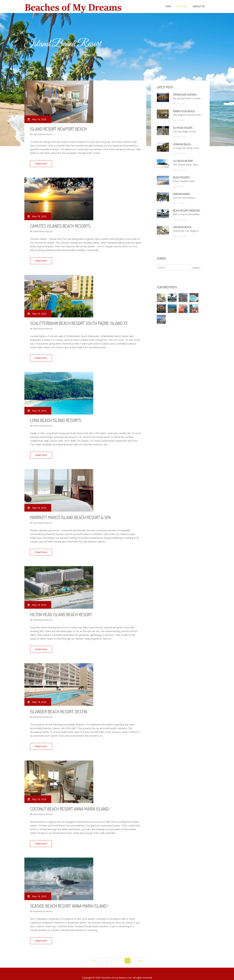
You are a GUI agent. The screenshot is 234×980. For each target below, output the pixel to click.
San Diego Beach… (183, 227)
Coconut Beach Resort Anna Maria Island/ (70, 803)
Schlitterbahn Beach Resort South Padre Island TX (79, 321)
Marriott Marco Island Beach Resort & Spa (71, 514)
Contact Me (199, 6)
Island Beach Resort (43, 134)
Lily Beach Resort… (184, 161)
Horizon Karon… (182, 194)
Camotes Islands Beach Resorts (60, 225)
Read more (42, 164)
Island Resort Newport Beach (58, 129)
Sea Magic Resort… (183, 128)
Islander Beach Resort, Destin (59, 706)
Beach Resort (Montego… (187, 211)
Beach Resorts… (182, 177)
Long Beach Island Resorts (56, 418)
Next (140, 953)
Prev (94, 953)
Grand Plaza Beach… (184, 111)
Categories (182, 6)
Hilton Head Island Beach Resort (61, 610)
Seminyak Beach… (183, 144)
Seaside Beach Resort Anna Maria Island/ (69, 899)
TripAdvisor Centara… (185, 95)
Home (168, 6)
